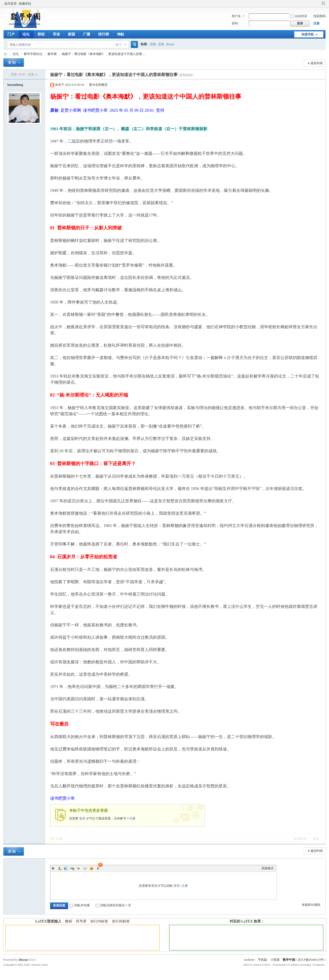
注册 (316, 23)
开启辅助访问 (318, 4)
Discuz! (24, 960)
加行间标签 (121, 921)
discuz (170, 44)
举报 (316, 839)
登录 (82, 818)
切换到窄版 (323, 4)
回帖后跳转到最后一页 (113, 905)
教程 (69, 921)
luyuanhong (15, 85)
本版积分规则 (311, 905)
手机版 (262, 960)
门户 (11, 34)
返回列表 (317, 63)
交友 (161, 44)
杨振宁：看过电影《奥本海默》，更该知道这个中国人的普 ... (104, 54)
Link (72, 868)
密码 (235, 23)
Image (66, 868)
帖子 (119, 45)
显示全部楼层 (98, 85)
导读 (56, 34)
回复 (60, 839)
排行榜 (104, 34)
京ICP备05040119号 (311, 960)
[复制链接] (186, 75)
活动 (153, 44)
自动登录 (299, 16)
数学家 (52, 54)
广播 (87, 34)
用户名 (236, 16)
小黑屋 (275, 960)
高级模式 (268, 868)
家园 (71, 34)
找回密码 (319, 16)
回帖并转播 (80, 905)
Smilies (92, 868)
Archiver (249, 960)
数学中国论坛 (33, 54)
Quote (79, 868)
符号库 (81, 921)
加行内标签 (99, 921)
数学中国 (5, 54)
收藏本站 (25, 4)
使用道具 (300, 839)
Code (85, 868)
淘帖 (121, 34)
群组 (41, 34)
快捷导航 (308, 34)
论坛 (26, 34)
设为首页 (11, 4)
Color (59, 868)
